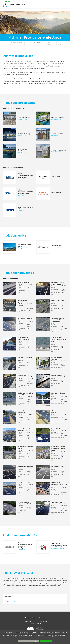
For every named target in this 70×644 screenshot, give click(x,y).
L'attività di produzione (17, 42)
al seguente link (15, 583)
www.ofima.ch (22, 195)
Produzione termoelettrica (35, 45)
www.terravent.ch (57, 247)
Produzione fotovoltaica (15, 45)
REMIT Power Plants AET (55, 45)
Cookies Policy (22, 641)
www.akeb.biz (22, 550)
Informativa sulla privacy (33, 641)
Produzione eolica (53, 42)
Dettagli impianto (23, 119)
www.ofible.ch (22, 179)
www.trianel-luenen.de (58, 549)
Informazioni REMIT (10, 601)
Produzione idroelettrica (36, 42)
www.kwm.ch (22, 211)
